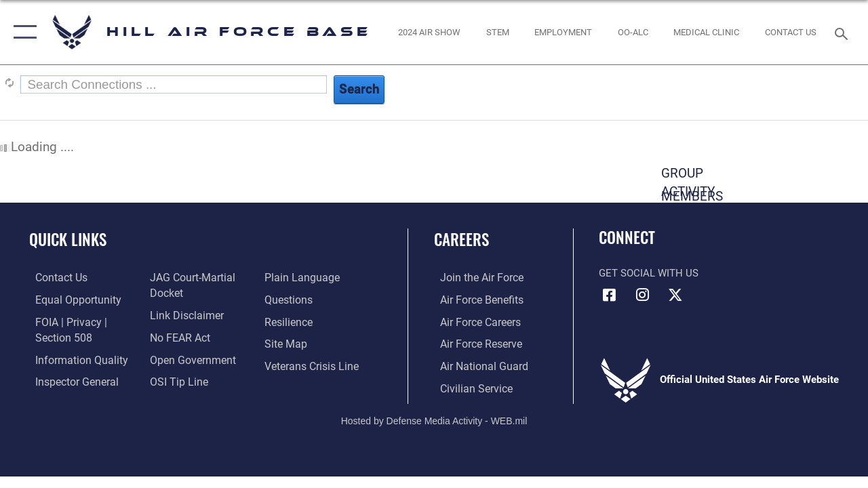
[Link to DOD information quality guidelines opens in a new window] (73, 359)
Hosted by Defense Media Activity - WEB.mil (434, 418)
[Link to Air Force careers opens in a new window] (474, 321)
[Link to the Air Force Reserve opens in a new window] (474, 343)
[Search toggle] (844, 32)
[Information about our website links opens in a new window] (183, 315)
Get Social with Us (649, 273)
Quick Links (68, 240)
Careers (461, 240)
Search (359, 89)
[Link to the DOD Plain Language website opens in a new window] (301, 278)
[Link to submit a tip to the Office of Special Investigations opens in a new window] (175, 380)
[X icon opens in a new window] (675, 295)
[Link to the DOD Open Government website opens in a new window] (188, 359)
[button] (22, 32)
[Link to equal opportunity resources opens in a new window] (70, 300)
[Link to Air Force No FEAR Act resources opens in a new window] (177, 337)
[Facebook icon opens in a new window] (609, 295)
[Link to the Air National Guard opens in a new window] (476, 365)
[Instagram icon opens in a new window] (642, 295)
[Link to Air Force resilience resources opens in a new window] (290, 321)
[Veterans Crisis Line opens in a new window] (312, 365)
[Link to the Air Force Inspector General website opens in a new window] (69, 380)
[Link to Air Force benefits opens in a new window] (474, 300)
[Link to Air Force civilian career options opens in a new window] (469, 386)
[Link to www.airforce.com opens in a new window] (474, 278)
